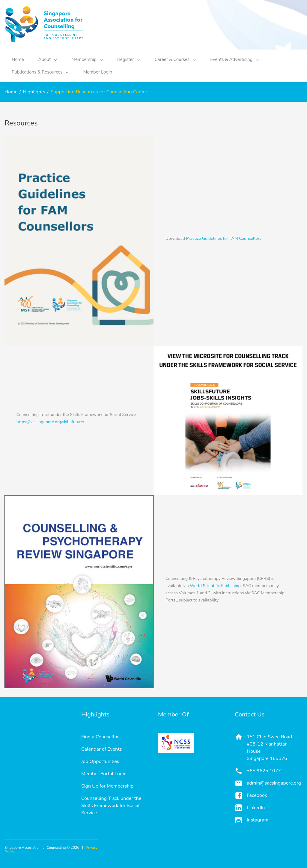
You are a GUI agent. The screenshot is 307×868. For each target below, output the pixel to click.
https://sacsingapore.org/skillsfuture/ (50, 422)
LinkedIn (256, 808)
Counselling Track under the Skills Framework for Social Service (111, 806)
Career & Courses (175, 59)
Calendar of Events (101, 749)
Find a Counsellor (100, 737)
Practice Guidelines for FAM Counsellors (224, 238)
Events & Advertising (234, 59)
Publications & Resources (40, 72)
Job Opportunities (100, 761)
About (48, 59)
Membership (87, 59)
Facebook (257, 795)
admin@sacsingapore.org (274, 783)
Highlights (34, 92)
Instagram (258, 820)
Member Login (98, 72)
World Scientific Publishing (215, 586)
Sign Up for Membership (107, 786)
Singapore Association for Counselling (35, 848)
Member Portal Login (104, 774)
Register (129, 59)
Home (18, 59)
